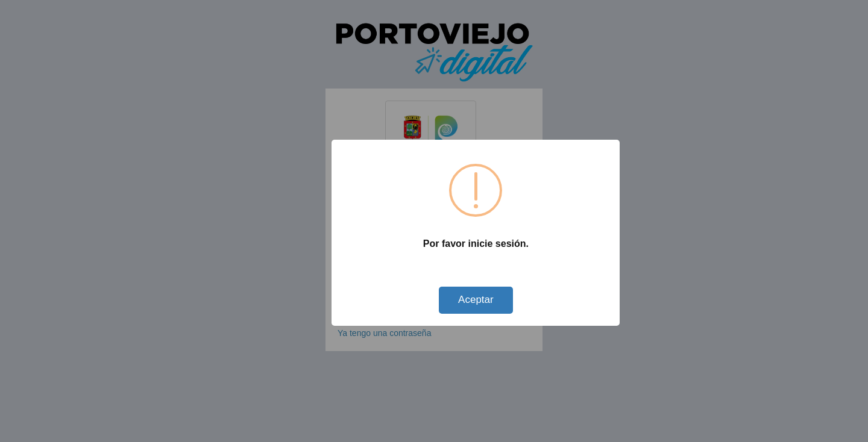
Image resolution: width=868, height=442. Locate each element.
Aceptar (476, 300)
